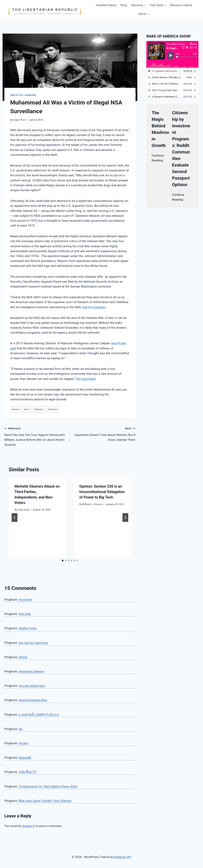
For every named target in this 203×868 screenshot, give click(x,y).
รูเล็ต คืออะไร (27, 772)
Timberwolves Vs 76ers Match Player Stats (48, 786)
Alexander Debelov (31, 671)
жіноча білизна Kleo (33, 700)
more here (25, 600)
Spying (38, 409)
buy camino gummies (33, 643)
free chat (25, 614)
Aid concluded (86, 379)
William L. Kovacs (92, 504)
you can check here (32, 686)
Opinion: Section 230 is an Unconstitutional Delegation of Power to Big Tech (102, 492)
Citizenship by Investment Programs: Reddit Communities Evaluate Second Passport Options (181, 149)
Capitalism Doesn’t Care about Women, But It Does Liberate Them (104, 434)
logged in (29, 826)
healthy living (27, 628)
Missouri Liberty (181, 5)
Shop (124, 5)
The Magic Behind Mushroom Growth (160, 129)
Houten (23, 743)
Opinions (30, 95)
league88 (25, 758)
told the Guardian (94, 307)
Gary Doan (23, 510)
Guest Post (20, 120)
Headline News (106, 5)
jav (20, 729)
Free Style (17, 95)
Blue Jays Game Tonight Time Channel (45, 801)
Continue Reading (158, 158)
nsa (27, 409)
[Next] (125, 518)
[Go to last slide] (15, 518)
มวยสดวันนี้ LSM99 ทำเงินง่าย (39, 715)
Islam (16, 409)
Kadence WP (123, 857)
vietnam (53, 409)
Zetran (23, 657)
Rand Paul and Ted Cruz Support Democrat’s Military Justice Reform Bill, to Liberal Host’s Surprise (36, 436)
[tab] (63, 561)
